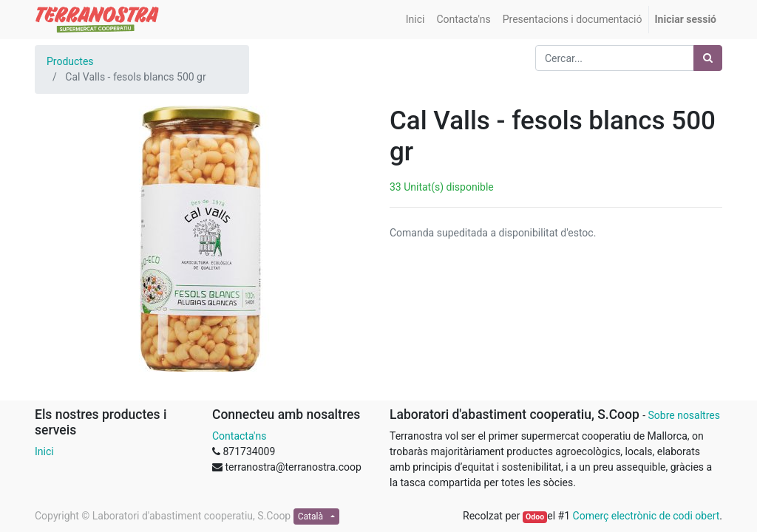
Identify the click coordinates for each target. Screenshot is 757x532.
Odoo (535, 517)
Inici (44, 451)
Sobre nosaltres (683, 415)
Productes (70, 61)
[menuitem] (415, 20)
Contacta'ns (239, 436)
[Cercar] (708, 58)
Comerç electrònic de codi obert (646, 516)
